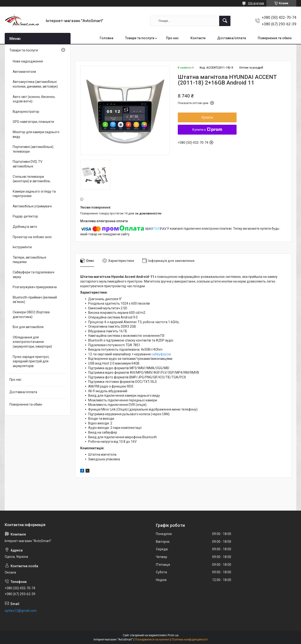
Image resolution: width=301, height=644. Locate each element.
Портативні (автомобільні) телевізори (33, 149)
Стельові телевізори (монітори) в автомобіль (32, 179)
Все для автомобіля (28, 327)
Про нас (172, 38)
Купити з (207, 130)
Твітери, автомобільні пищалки (29, 260)
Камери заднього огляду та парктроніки (34, 194)
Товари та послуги (140, 38)
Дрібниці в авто (25, 227)
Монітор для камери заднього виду (36, 134)
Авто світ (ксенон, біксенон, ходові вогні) (34, 99)
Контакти (198, 38)
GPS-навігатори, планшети (33, 122)
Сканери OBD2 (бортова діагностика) (31, 314)
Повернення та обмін (275, 38)
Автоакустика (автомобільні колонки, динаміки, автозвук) (35, 84)
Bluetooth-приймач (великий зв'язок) (35, 300)
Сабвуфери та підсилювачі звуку (34, 275)
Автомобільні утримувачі (32, 206)
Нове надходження (28, 61)
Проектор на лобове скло (32, 237)
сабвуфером (161, 354)
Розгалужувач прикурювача (35, 287)
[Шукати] (225, 21)
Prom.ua (173, 635)
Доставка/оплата (232, 38)
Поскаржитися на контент (152, 640)
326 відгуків (256, 3)
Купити (207, 117)
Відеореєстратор (26, 112)
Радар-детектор (25, 216)
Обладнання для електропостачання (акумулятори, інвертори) (32, 342)
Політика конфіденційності (190, 640)
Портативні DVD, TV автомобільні (28, 164)
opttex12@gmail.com (21, 611)
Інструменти (22, 247)
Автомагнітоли (24, 72)
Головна (107, 38)
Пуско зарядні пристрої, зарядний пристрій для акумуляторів (31, 361)
